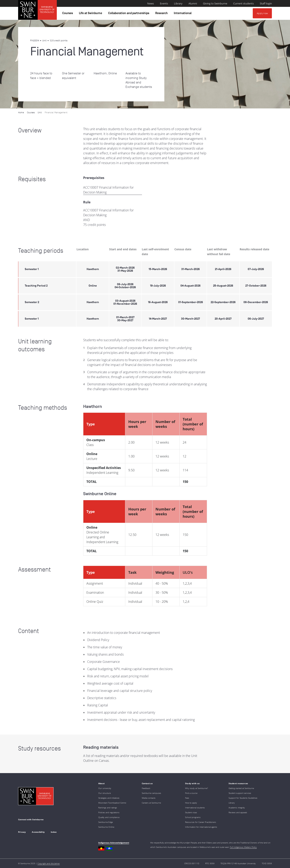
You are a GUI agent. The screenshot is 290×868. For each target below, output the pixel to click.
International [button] (183, 14)
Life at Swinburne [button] (91, 14)
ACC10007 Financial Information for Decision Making (108, 190)
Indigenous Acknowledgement (114, 843)
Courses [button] (68, 14)
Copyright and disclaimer (49, 863)
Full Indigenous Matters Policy (243, 847)
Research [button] (162, 14)
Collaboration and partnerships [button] (129, 14)
